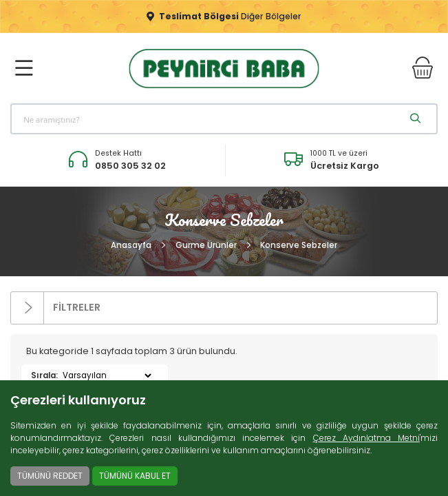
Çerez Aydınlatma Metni (367, 438)
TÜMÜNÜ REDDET (50, 476)
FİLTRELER (56, 309)
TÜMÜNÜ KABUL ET (135, 476)
